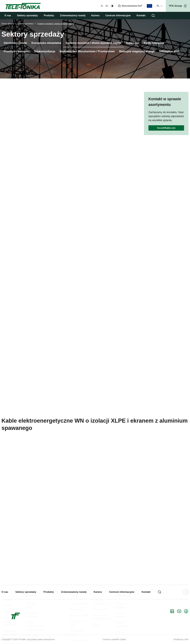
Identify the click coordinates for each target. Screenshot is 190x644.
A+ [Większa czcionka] (107, 6)
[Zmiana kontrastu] (112, 6)
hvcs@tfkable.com (166, 128)
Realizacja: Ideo (181, 639)
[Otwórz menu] (178, 6)
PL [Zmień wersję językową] (160, 6)
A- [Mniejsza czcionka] (102, 6)
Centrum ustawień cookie (114, 639)
